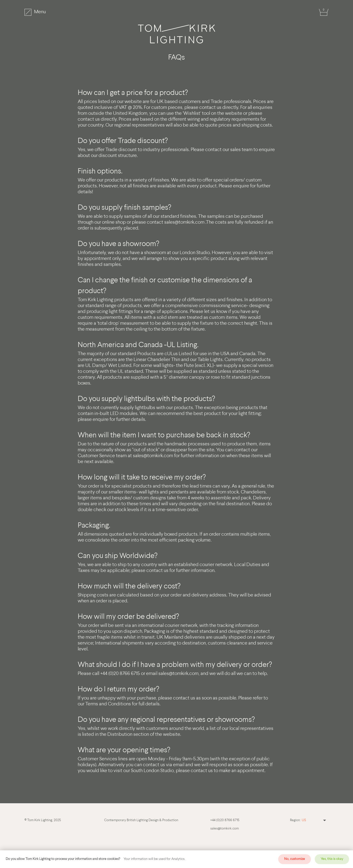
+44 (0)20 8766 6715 (225, 820)
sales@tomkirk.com (184, 222)
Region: (295, 820)
